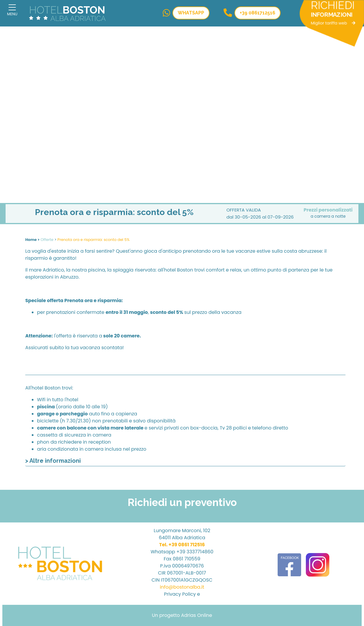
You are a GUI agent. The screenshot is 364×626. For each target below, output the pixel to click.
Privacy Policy (180, 594)
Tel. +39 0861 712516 (182, 545)
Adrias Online (197, 615)
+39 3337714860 (195, 552)
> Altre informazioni (53, 461)
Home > (32, 240)
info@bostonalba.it (182, 587)
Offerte (47, 240)
